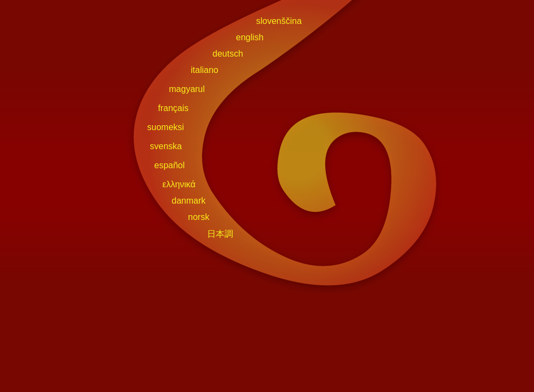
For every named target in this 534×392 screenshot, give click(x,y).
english (250, 37)
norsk (199, 217)
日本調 (220, 234)
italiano (205, 70)
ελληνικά (179, 184)
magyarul (187, 89)
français (173, 108)
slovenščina (279, 21)
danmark (189, 201)
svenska (166, 146)
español (169, 165)
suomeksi (166, 127)
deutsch (228, 54)
